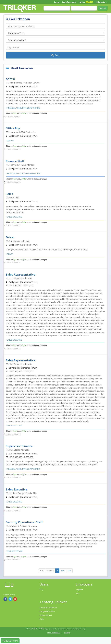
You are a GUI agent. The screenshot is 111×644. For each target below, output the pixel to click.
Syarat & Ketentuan (48, 608)
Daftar (86, 2)
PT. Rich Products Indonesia (19, 278)
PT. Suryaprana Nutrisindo (18, 241)
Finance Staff (15, 161)
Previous (50, 571)
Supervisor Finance (19, 446)
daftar (24, 113)
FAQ (41, 590)
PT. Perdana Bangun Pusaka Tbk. (21, 493)
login (15, 113)
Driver (10, 237)
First (42, 571)
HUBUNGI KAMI (10, 641)
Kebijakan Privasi (47, 611)
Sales (9, 194)
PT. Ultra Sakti (12, 198)
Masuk (103, 8)
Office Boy (13, 128)
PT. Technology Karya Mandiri (20, 165)
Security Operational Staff (24, 522)
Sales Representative (21, 274)
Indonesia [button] (101, 2)
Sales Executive (16, 489)
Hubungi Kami (46, 615)
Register (79, 590)
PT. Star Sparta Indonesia (18, 450)
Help (42, 619)
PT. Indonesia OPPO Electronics (21, 132)
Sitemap (67, 633)
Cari (55, 55)
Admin (10, 79)
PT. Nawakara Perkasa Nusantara (22, 526)
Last (69, 571)
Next (63, 571)
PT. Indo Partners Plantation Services (23, 83)
